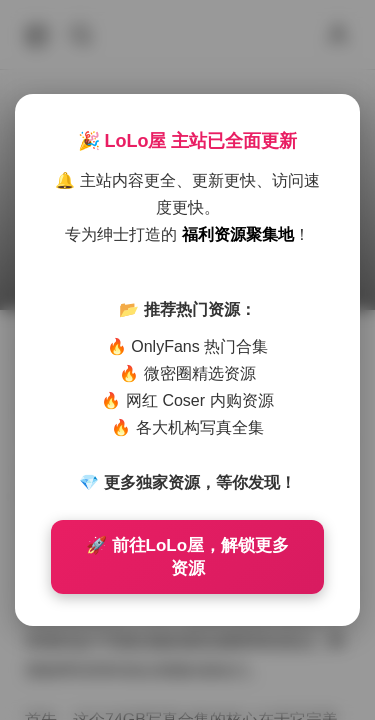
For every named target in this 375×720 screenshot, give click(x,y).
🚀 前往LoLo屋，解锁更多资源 (187, 557)
